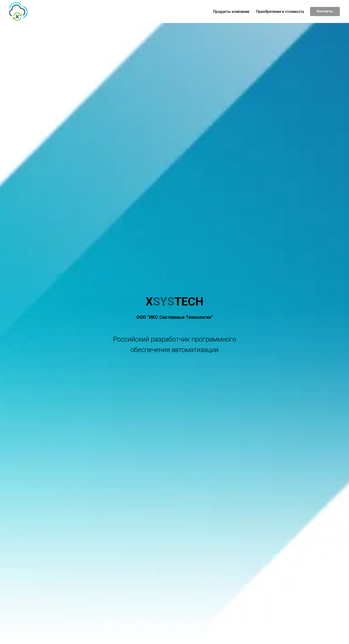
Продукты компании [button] (231, 12)
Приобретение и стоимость (280, 12)
